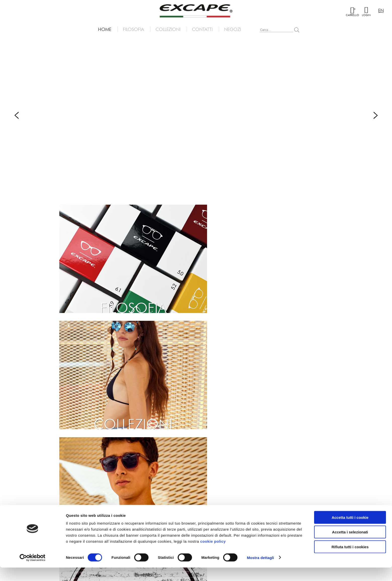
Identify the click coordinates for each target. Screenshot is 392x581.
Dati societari (213, 514)
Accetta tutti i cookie (350, 531)
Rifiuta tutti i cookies (350, 560)
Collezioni (168, 29)
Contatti (202, 29)
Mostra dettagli (260, 571)
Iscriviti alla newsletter (64, 461)
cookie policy (213, 555)
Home (105, 29)
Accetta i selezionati (350, 546)
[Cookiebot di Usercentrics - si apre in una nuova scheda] (33, 571)
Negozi (233, 29)
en (381, 10)
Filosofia (133, 29)
